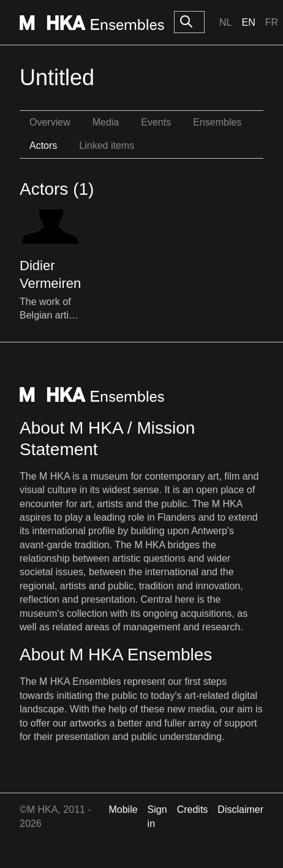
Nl (225, 22)
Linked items (107, 145)
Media (106, 122)
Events (156, 122)
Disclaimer (240, 810)
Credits (193, 810)
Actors (43, 145)
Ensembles (217, 122)
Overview (50, 122)
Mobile (123, 810)
